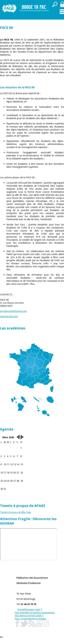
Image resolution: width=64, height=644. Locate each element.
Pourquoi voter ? (33, 609)
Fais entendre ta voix (26, 612)
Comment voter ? (34, 616)
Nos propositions (46, 612)
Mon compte (22, 619)
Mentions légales (37, 619)
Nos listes (20, 616)
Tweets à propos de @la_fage (16, 512)
